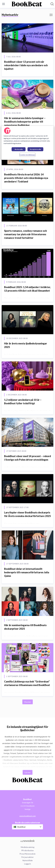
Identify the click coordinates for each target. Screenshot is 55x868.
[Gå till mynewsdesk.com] (27, 841)
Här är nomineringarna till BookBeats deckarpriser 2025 (25, 627)
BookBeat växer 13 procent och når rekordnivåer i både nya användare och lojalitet (26, 65)
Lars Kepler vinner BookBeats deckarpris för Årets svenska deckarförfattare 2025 (27, 514)
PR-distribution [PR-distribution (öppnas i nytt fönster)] (27, 850)
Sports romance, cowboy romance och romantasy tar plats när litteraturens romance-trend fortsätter (25, 234)
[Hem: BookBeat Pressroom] (27, 4)
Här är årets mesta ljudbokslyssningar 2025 (26, 345)
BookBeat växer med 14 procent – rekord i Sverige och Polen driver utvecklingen (27, 458)
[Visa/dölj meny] (4, 4)
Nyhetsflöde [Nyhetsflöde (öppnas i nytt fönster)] (28, 860)
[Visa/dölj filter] (51, 15)
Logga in (27, 864)
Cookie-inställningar (27, 155)
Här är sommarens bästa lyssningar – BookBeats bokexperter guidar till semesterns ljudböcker (25, 122)
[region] (27, 143)
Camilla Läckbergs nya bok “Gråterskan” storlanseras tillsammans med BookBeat (27, 683)
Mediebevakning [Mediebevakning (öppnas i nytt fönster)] (27, 847)
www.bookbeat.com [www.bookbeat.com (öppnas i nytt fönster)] (28, 816)
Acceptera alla (35, 149)
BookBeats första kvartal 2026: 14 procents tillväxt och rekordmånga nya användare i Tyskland (26, 178)
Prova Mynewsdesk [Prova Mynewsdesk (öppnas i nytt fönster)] (27, 854)
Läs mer (28, 772)
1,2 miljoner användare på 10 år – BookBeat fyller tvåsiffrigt (23, 402)
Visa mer (28, 702)
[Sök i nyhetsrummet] (52, 4)
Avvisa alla (19, 149)
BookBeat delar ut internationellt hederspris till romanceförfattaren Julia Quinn (27, 572)
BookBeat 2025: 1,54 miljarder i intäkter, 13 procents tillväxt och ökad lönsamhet (27, 289)
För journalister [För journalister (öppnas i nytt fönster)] (27, 857)
